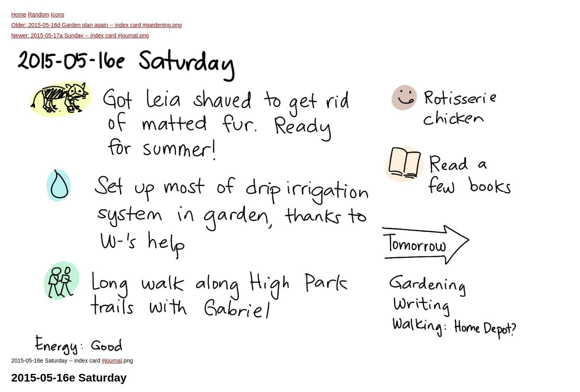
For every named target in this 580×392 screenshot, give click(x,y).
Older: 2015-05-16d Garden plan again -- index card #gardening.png (96, 25)
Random (38, 15)
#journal (112, 361)
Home (19, 15)
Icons (57, 15)
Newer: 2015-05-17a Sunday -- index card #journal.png (80, 35)
